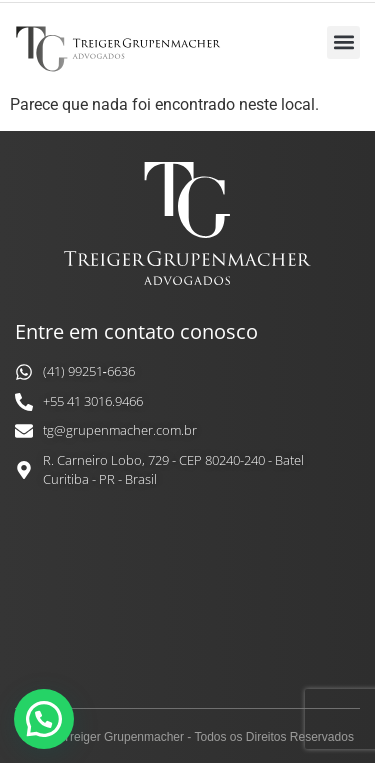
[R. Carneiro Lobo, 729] (187, 604)
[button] (343, 42)
